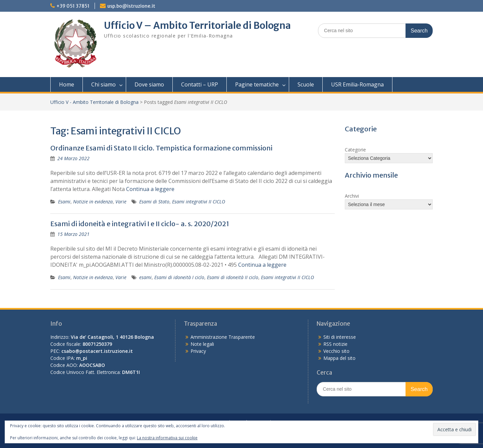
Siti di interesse (340, 337)
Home (67, 84)
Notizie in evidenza (93, 202)
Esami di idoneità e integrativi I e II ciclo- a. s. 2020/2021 (140, 224)
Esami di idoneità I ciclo (179, 277)
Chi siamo (103, 84)
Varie (121, 202)
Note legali (202, 344)
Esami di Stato (154, 202)
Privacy (198, 351)
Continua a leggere (150, 189)
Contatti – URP (200, 84)
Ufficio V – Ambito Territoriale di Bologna (197, 25)
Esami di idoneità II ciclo (233, 277)
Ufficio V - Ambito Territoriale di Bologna (94, 102)
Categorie (355, 150)
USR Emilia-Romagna (357, 84)
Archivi (352, 196)
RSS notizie (335, 344)
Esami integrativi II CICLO (199, 202)
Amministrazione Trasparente (223, 337)
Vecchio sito (336, 351)
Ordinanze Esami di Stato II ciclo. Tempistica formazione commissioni (161, 148)
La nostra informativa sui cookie (167, 438)
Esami (64, 202)
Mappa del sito (339, 358)
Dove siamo (149, 84)
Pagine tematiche (257, 84)
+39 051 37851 (73, 6)
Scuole (306, 84)
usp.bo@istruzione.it (131, 6)
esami (145, 277)
